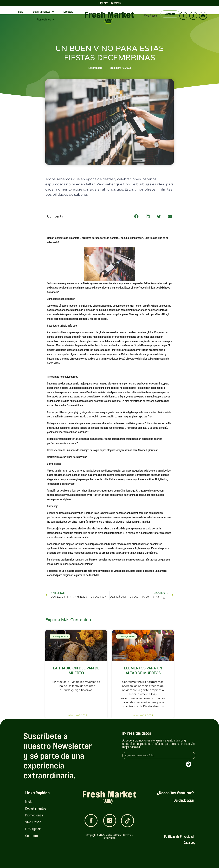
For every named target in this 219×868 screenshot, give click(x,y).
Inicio (20, 12)
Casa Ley (189, 843)
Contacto (32, 836)
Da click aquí (184, 800)
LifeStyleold (33, 829)
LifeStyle (68, 12)
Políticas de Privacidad (179, 837)
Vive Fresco (151, 16)
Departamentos (43, 12)
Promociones (45, 20)
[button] (136, 216)
